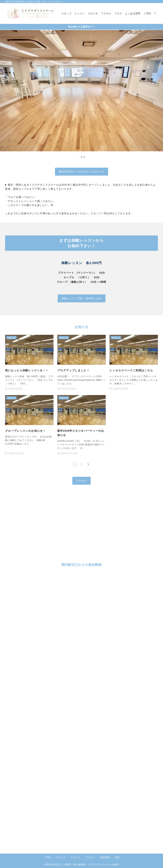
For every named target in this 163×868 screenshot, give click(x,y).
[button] (79, 157)
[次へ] (88, 465)
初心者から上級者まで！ (82, 27)
